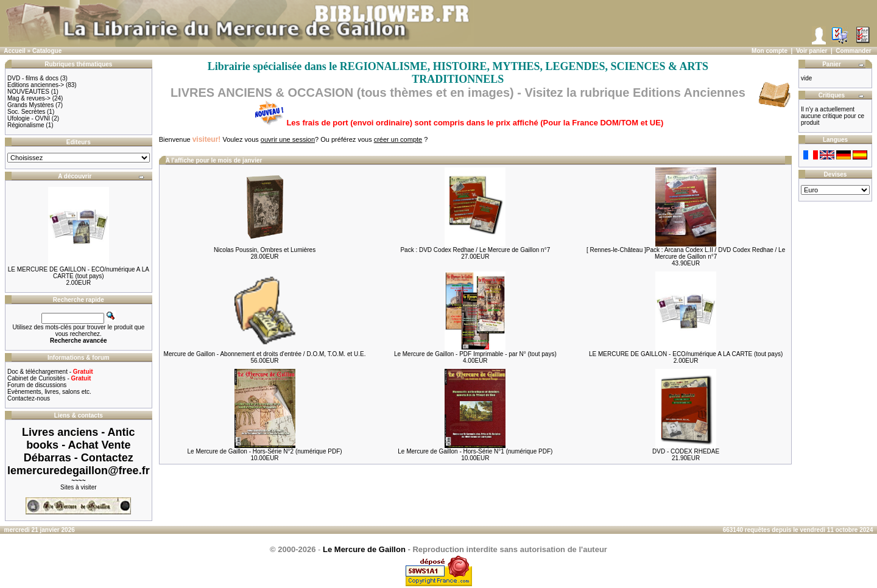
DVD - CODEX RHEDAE (686, 451)
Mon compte (770, 51)
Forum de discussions (37, 385)
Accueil (15, 51)
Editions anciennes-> (36, 85)
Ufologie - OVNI (29, 118)
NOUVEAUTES (28, 92)
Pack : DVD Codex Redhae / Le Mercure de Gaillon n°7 (475, 250)
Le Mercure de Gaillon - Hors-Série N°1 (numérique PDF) (475, 451)
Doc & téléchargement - (50, 372)
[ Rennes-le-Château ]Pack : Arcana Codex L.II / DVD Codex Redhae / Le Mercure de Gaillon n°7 (686, 253)
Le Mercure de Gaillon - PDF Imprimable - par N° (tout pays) (475, 354)
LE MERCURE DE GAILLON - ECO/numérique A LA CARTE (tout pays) (79, 273)
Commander (853, 51)
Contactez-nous (29, 398)
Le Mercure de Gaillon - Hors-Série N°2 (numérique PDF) (264, 451)
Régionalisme (26, 125)
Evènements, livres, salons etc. (49, 392)
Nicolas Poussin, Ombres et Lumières (265, 250)
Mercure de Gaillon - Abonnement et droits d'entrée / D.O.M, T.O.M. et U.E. (265, 354)
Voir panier (812, 51)
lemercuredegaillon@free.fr (79, 471)
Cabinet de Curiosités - (49, 378)
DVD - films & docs (33, 78)
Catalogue (47, 51)
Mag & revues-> (29, 98)
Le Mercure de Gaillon (364, 549)
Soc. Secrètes (26, 112)
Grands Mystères (30, 105)
